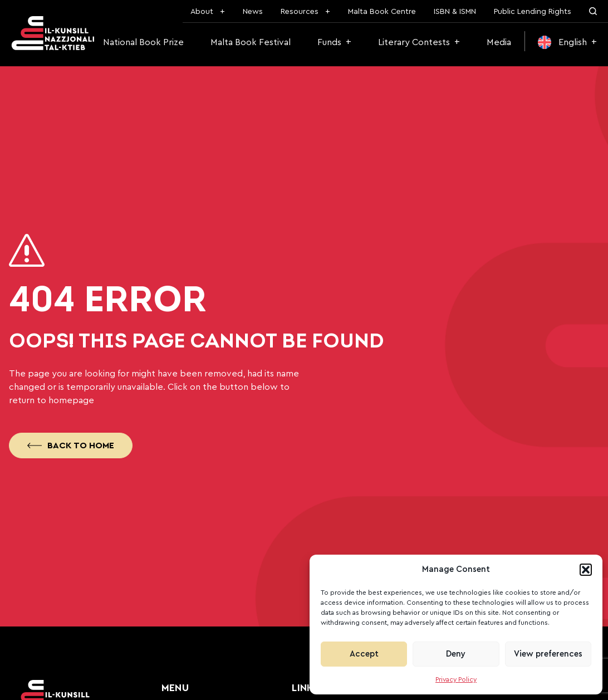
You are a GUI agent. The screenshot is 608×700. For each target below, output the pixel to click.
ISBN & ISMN (455, 12)
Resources (300, 12)
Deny (456, 654)
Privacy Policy (456, 679)
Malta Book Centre (382, 12)
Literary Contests (414, 42)
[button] (586, 570)
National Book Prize (143, 42)
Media (499, 42)
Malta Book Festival (251, 42)
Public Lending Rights (533, 12)
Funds (329, 42)
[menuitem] (567, 42)
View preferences (548, 654)
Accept (364, 654)
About (202, 12)
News (253, 12)
